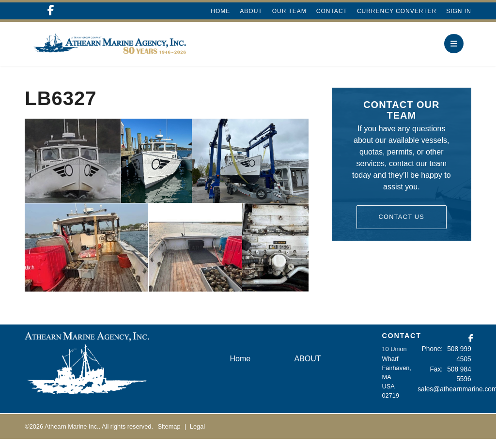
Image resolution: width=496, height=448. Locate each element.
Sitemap (169, 435)
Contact (332, 11)
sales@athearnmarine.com (455, 395)
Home (220, 11)
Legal (197, 435)
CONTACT (401, 345)
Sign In (459, 11)
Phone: (435, 358)
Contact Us (401, 226)
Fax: (439, 377)
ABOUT (251, 11)
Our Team (289, 11)
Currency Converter (397, 11)
